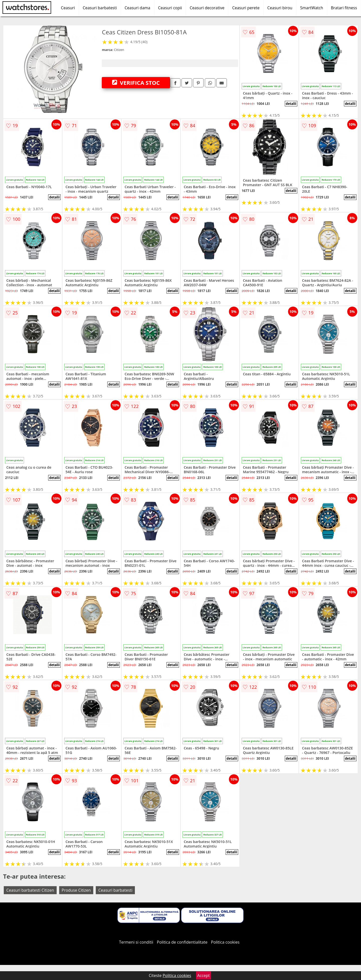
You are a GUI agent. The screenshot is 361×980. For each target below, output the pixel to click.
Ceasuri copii (170, 8)
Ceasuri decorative (207, 8)
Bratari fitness (344, 8)
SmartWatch (312, 8)
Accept (204, 975)
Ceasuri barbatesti (100, 8)
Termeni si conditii (136, 942)
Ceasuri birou (280, 8)
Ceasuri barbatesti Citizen (30, 890)
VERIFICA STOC (136, 83)
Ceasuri (68, 8)
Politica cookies (225, 942)
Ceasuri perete (246, 8)
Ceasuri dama (138, 8)
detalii (291, 104)
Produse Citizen (76, 890)
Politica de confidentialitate (182, 942)
